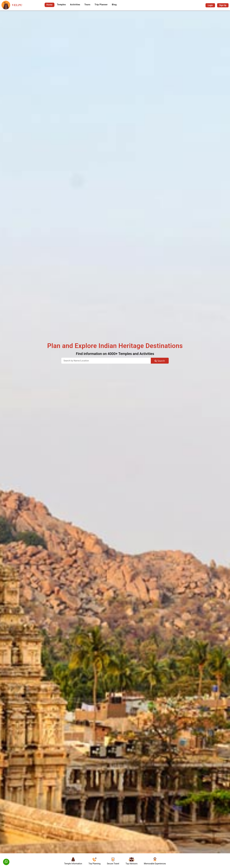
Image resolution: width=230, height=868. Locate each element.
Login (210, 5)
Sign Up (223, 5)
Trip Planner (101, 5)
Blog (114, 5)
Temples (61, 5)
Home (50, 5)
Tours (87, 5)
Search (160, 361)
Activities (75, 5)
